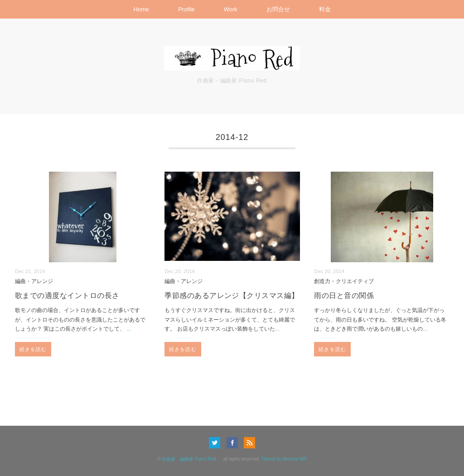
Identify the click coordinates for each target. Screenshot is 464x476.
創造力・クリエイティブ (344, 281)
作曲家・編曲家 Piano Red (191, 459)
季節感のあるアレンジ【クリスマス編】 (232, 296)
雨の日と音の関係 (344, 296)
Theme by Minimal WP (284, 459)
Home (141, 9)
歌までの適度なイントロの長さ (67, 296)
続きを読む (33, 349)
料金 (325, 9)
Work (231, 9)
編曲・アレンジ (34, 281)
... (129, 329)
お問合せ (278, 9)
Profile (186, 9)
